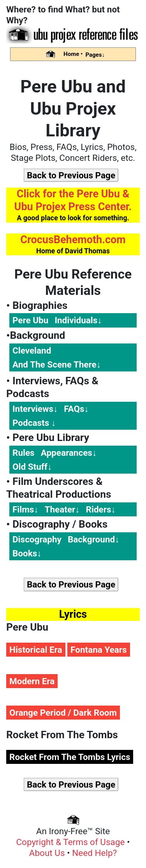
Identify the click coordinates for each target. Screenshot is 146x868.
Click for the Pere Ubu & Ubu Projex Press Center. (73, 200)
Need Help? (94, 853)
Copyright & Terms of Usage (71, 842)
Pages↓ (95, 55)
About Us (48, 853)
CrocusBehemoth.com (73, 240)
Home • (73, 54)
